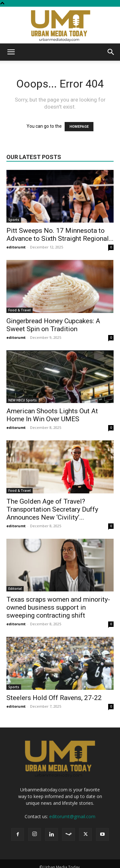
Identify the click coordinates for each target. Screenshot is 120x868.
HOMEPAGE (79, 127)
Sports (14, 220)
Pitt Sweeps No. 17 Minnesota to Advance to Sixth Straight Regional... (60, 235)
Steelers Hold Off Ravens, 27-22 (54, 698)
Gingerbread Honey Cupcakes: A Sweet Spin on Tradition (53, 325)
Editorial (15, 589)
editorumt (16, 247)
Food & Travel (20, 310)
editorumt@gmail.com (72, 816)
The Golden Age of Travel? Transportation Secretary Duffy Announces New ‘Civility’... (52, 509)
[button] (11, 52)
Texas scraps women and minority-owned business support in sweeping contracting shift (58, 607)
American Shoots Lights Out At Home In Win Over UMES (52, 415)
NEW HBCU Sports (23, 400)
